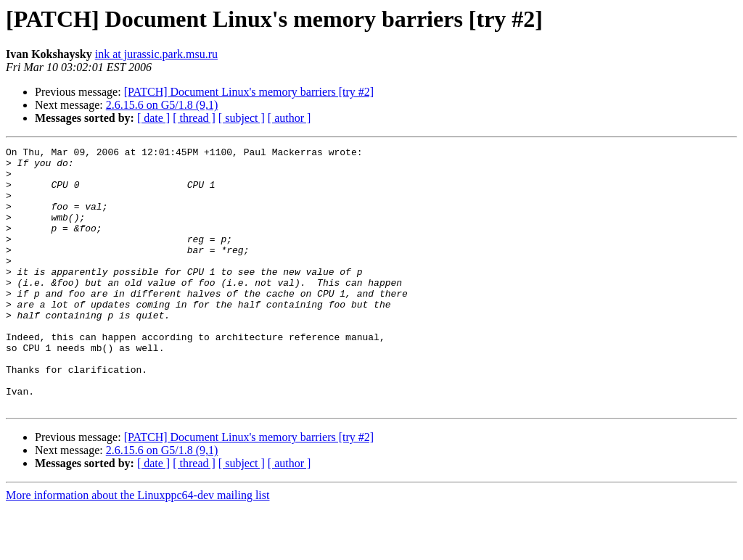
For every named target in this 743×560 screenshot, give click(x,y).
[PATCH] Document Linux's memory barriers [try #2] (249, 92)
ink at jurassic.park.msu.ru (156, 54)
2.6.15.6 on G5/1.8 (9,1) (162, 105)
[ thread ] (194, 118)
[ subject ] (242, 118)
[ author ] (290, 118)
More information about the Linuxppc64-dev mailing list (137, 547)
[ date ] (153, 118)
